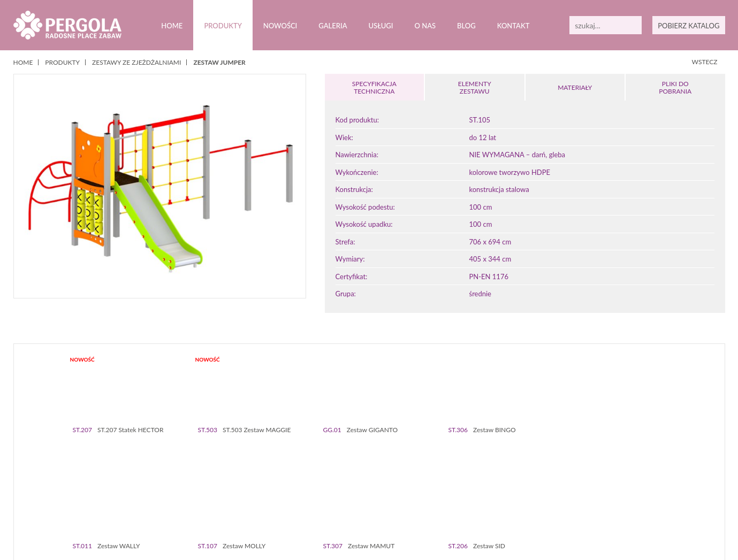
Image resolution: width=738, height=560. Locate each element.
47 (542, 500)
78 (456, 508)
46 (532, 500)
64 (313, 508)
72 (395, 508)
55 (623, 500)
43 (501, 500)
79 (466, 508)
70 (374, 508)
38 (450, 500)
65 (324, 508)
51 (583, 500)
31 (379, 500)
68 (354, 508)
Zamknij (695, 543)
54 (613, 500)
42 (491, 500)
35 (420, 500)
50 (572, 500)
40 (471, 500)
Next (707, 454)
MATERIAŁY (575, 87)
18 (247, 500)
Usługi (381, 26)
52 (593, 500)
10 (166, 500)
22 (288, 500)
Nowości (280, 26)
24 (308, 500)
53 (603, 500)
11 (176, 500)
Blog (466, 26)
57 (644, 500)
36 (430, 500)
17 (237, 500)
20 (267, 500)
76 (435, 508)
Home (172, 26)
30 (369, 500)
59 (664, 500)
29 (359, 500)
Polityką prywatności (276, 543)
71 (385, 508)
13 (196, 500)
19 (257, 500)
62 (293, 508)
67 (344, 508)
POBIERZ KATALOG (689, 26)
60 (273, 508)
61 (283, 508)
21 (277, 500)
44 (511, 500)
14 (206, 500)
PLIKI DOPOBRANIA (675, 87)
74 (415, 508)
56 (633, 500)
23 (298, 500)
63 (303, 508)
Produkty (222, 26)
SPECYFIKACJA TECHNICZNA (374, 87)
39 (461, 500)
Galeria (333, 26)
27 (338, 500)
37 (440, 500)
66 (334, 508)
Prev (31, 454)
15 (216, 500)
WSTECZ (705, 62)
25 (318, 500)
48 (552, 500)
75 (425, 508)
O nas (425, 26)
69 (364, 508)
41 (481, 500)
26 (328, 500)
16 (227, 500)
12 (186, 500)
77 (446, 508)
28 (349, 500)
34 (410, 500)
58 (654, 500)
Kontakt (513, 26)
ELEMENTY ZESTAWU (474, 87)
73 (405, 508)
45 (522, 500)
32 (389, 500)
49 (562, 500)
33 (400, 500)
